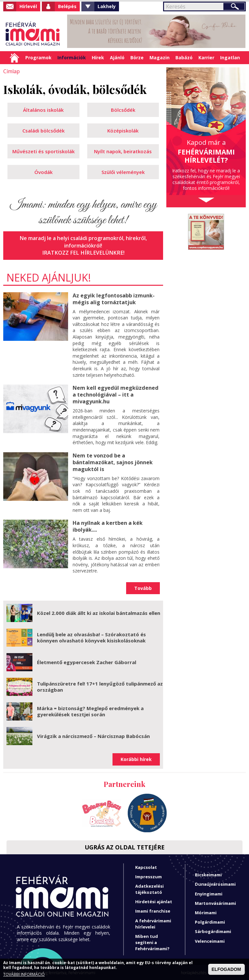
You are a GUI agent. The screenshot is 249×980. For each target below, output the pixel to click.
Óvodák (43, 172)
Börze (137, 58)
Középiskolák (123, 131)
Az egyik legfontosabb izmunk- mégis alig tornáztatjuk (114, 299)
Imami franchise (153, 910)
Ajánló (117, 58)
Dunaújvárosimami (215, 883)
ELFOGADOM (226, 969)
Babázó (184, 58)
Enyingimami (209, 893)
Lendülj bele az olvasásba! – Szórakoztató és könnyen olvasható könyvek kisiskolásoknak (91, 637)
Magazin (160, 58)
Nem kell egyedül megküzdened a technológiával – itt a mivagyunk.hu (115, 394)
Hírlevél (28, 6)
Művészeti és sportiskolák (43, 151)
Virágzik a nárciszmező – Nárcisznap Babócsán (93, 735)
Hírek (98, 58)
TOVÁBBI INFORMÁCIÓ (24, 974)
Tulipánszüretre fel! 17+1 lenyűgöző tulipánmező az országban (100, 686)
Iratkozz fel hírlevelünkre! (83, 253)
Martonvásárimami (215, 902)
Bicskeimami (208, 874)
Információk (72, 58)
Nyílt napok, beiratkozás (123, 151)
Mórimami (206, 912)
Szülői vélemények (123, 172)
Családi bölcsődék (43, 131)
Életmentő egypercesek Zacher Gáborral (87, 661)
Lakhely (107, 6)
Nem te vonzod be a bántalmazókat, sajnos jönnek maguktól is (113, 462)
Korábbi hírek (136, 759)
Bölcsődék (123, 110)
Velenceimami (210, 940)
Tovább (143, 587)
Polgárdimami (210, 921)
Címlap (14, 58)
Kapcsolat (146, 866)
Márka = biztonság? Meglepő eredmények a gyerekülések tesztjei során (90, 710)
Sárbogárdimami (213, 931)
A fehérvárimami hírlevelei (153, 923)
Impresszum (148, 876)
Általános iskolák (43, 110)
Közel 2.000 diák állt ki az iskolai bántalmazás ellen (99, 612)
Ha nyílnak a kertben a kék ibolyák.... (108, 526)
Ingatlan (230, 58)
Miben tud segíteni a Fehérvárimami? (152, 941)
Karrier (206, 58)
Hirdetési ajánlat (154, 901)
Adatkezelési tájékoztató (149, 888)
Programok (38, 58)
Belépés (67, 6)
